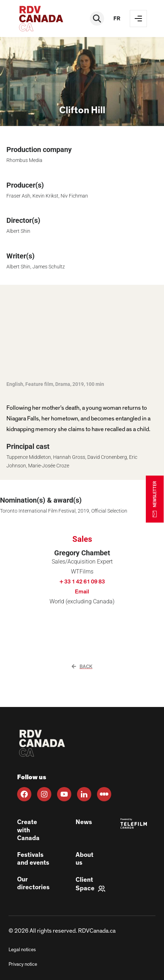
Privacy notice (23, 964)
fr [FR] (117, 19)
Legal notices (22, 950)
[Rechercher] (97, 19)
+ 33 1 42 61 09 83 (82, 582)
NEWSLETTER (155, 499)
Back (82, 667)
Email (82, 592)
